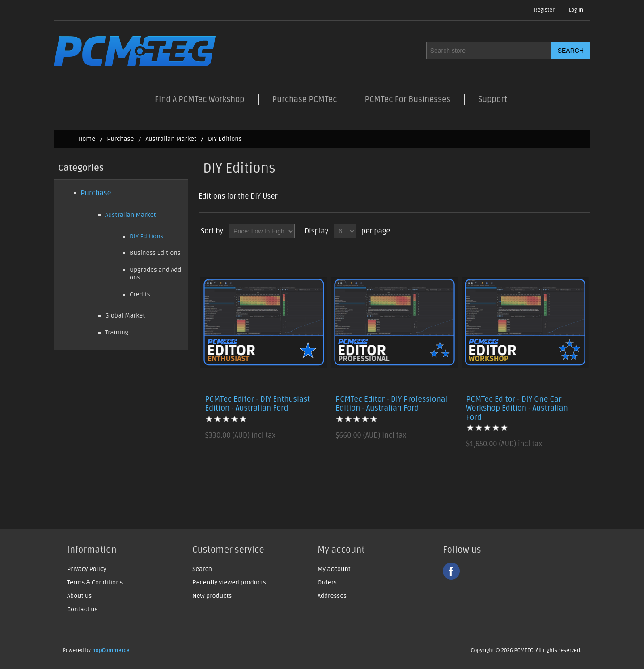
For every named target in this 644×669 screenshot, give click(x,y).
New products (212, 596)
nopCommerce (111, 650)
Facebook (451, 571)
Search (202, 569)
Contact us (83, 609)
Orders (327, 582)
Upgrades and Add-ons (157, 274)
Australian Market (171, 139)
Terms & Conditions (95, 582)
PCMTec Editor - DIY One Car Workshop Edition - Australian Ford (517, 409)
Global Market (125, 315)
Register (544, 10)
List (583, 231)
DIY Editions (146, 236)
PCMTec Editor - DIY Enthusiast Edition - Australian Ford (257, 404)
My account (334, 569)
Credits (140, 294)
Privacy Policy (87, 569)
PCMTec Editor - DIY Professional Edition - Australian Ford (391, 404)
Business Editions (155, 253)
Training (117, 332)
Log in (576, 10)
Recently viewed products (229, 582)
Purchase (120, 139)
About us (79, 596)
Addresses (332, 596)
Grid (567, 231)
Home (87, 139)
